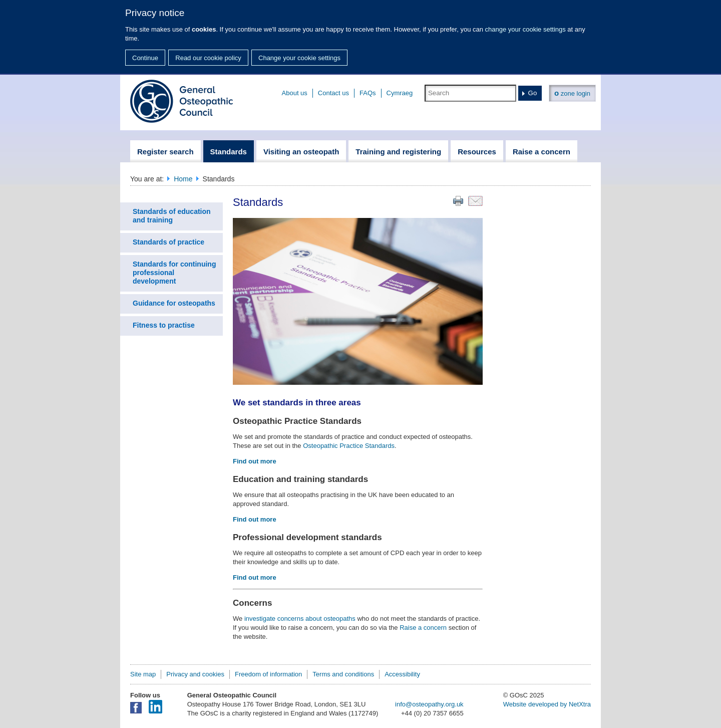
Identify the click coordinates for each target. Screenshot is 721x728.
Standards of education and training (172, 216)
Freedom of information (268, 674)
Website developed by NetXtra (547, 704)
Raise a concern (423, 628)
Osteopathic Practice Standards (349, 446)
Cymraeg (400, 93)
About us (295, 93)
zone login (572, 93)
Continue (145, 58)
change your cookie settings (525, 29)
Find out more (255, 461)
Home (183, 179)
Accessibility (402, 674)
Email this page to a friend (475, 201)
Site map (143, 674)
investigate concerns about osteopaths (300, 619)
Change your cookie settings (299, 58)
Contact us (333, 93)
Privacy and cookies (195, 674)
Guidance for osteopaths (174, 303)
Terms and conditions (343, 674)
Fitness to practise (164, 325)
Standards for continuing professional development (174, 273)
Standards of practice (168, 242)
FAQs (368, 93)
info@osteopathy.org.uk (429, 704)
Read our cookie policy (208, 58)
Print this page (458, 201)
